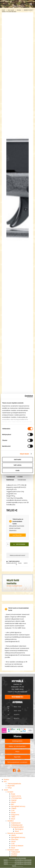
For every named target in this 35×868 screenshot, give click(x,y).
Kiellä (17, 470)
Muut (13, 819)
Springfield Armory (18, 806)
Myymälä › (18, 757)
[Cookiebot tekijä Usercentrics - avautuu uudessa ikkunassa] (25, 396)
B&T (13, 804)
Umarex (19, 10)
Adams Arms (16, 796)
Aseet (3, 10)
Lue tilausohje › (17, 535)
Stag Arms (15, 815)
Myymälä (11, 786)
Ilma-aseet (11, 10)
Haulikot (11, 821)
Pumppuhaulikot (17, 827)
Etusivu (6, 779)
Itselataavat (16, 823)
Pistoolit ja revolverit (15, 833)
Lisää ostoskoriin (19, 544)
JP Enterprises (16, 798)
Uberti (13, 802)
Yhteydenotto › (18, 697)
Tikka (13, 817)
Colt (13, 811)
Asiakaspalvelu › (18, 741)
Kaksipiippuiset (17, 825)
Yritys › (17, 752)
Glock (13, 842)
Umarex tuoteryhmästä (14, 586)
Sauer (13, 813)
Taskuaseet (16, 852)
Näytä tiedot (24, 454)
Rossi (13, 794)
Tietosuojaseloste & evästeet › (18, 762)
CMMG (14, 808)
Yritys (10, 788)
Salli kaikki (17, 459)
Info (5, 782)
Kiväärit (10, 792)
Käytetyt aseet (13, 850)
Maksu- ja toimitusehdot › (17, 746)
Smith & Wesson (17, 846)
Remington (19, 829)
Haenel (14, 800)
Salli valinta (17, 465)
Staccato (15, 839)
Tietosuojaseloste (14, 784)
